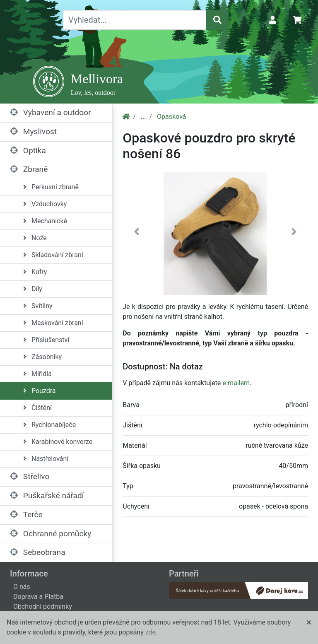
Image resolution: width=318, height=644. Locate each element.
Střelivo (30, 476)
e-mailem (236, 383)
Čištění (37, 408)
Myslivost (33, 131)
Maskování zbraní (53, 323)
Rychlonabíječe (49, 425)
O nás (22, 587)
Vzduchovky (45, 204)
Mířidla (37, 374)
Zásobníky (42, 357)
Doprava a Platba (38, 597)
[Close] (309, 622)
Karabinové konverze (58, 442)
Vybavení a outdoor (51, 112)
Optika (28, 151)
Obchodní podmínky (43, 607)
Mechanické (45, 221)
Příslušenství (46, 340)
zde (151, 632)
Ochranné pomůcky (51, 534)
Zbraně (29, 169)
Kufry (35, 272)
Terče (26, 515)
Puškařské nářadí (47, 496)
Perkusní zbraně (51, 187)
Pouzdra (40, 391)
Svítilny (38, 306)
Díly (33, 289)
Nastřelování (46, 459)
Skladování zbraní (53, 255)
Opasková (171, 117)
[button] (136, 234)
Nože (35, 238)
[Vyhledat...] (135, 20)
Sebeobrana (38, 552)
